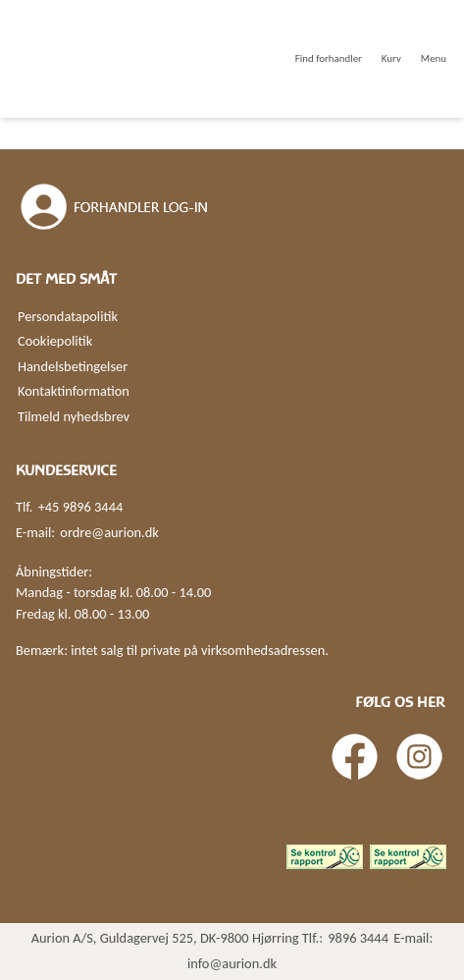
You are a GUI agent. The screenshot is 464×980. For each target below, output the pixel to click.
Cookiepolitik (55, 341)
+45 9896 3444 (81, 507)
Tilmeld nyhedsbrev (74, 416)
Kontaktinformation (74, 391)
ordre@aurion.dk (109, 532)
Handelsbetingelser (73, 366)
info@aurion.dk (232, 963)
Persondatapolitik (68, 316)
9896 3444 (358, 938)
